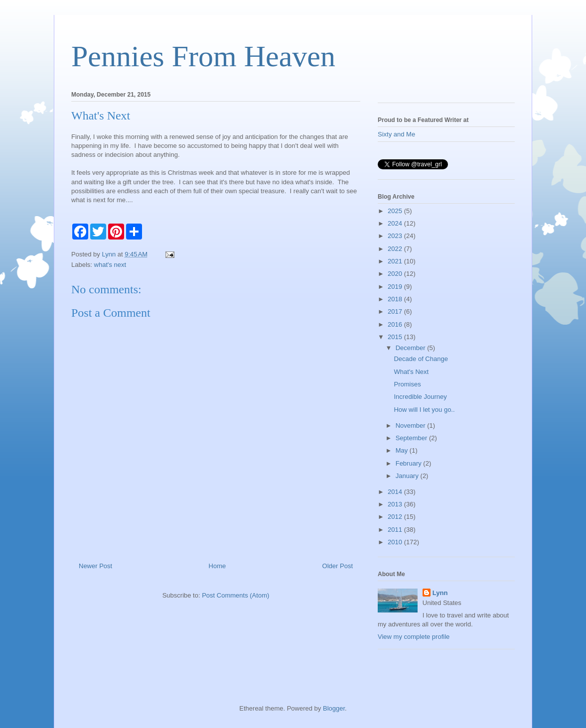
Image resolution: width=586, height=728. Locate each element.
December (412, 348)
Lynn (440, 593)
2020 (396, 274)
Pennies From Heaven (203, 56)
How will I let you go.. (424, 410)
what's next (110, 265)
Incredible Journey (420, 397)
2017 (396, 311)
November (412, 425)
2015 (396, 337)
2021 (396, 261)
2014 (396, 492)
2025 (396, 211)
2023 (396, 236)
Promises (407, 384)
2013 (396, 504)
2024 (396, 223)
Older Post (338, 566)
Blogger (334, 708)
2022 (396, 249)
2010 (396, 542)
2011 (396, 530)
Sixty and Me (396, 134)
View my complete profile (414, 637)
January (408, 476)
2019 (396, 287)
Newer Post (95, 566)
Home (218, 566)
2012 (396, 517)
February (410, 463)
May (403, 450)
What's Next (411, 372)
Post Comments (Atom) (235, 595)
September (412, 438)
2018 (396, 299)
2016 (396, 324)
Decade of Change (421, 359)
